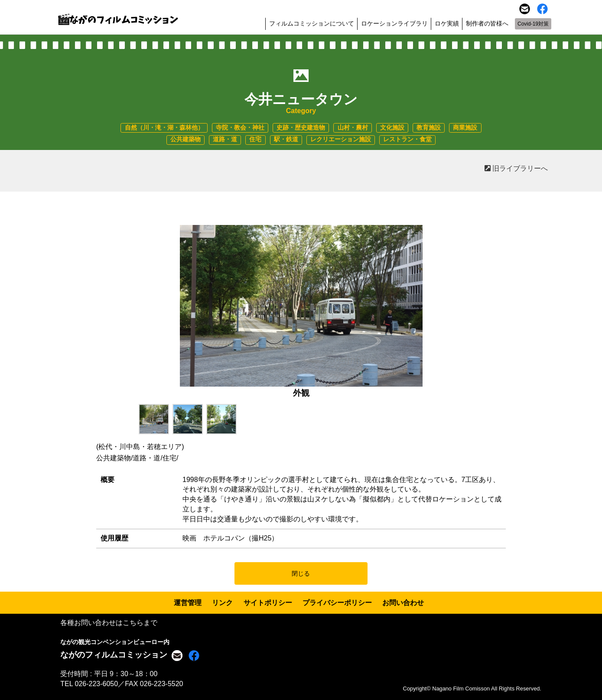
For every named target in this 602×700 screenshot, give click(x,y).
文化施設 (392, 128)
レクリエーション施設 (341, 139)
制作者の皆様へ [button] (487, 23)
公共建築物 (185, 139)
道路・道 (225, 139)
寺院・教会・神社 (240, 128)
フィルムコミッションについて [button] (312, 23)
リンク (222, 603)
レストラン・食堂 (407, 139)
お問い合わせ (403, 603)
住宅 (255, 139)
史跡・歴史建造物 (301, 128)
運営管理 (188, 603)
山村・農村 (353, 128)
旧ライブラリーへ (516, 168)
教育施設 (429, 128)
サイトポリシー (268, 603)
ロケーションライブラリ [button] (394, 23)
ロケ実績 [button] (447, 23)
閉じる (301, 573)
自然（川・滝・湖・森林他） (164, 128)
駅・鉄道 (286, 139)
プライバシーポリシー (337, 603)
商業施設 (465, 128)
